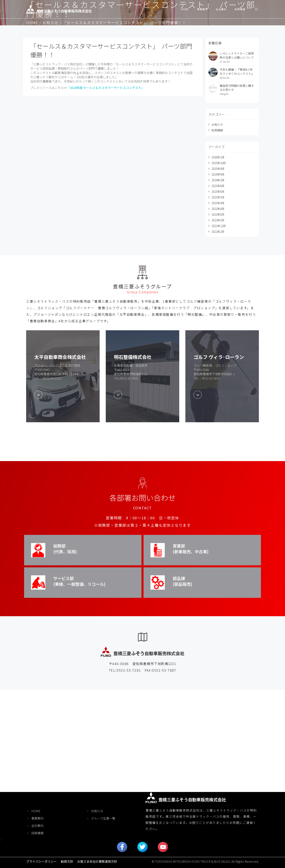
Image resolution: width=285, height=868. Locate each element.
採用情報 (240, 9)
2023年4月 (218, 203)
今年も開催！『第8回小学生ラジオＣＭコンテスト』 (237, 72)
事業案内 (202, 9)
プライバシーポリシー (41, 861)
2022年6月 (218, 214)
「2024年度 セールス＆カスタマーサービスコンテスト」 (106, 88)
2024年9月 (218, 174)
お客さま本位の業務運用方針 (97, 861)
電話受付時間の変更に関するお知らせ (237, 88)
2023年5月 (218, 197)
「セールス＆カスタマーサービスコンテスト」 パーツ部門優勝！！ (111, 50)
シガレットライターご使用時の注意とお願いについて (237, 55)
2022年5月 (218, 220)
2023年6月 (218, 192)
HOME (185, 9)
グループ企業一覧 (103, 818)
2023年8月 (218, 186)
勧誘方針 (67, 861)
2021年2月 (218, 232)
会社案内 (221, 9)
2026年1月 (218, 157)
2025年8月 (218, 169)
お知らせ (51, 22)
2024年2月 (218, 180)
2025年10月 (219, 163)
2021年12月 (219, 226)
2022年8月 (218, 209)
